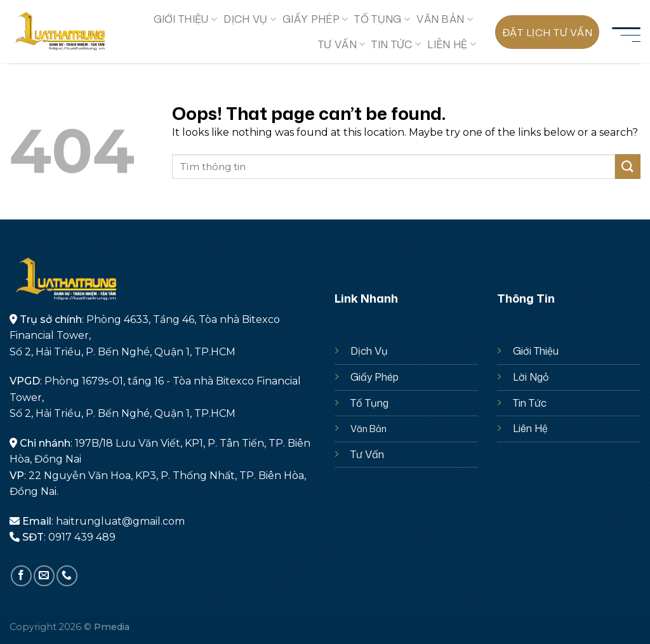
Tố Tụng (369, 403)
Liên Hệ (530, 428)
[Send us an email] (44, 576)
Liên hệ (452, 44)
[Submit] (628, 167)
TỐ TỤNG (382, 19)
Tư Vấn (367, 454)
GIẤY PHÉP (315, 19)
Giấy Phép (375, 377)
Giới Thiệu (536, 351)
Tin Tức (396, 44)
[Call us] (67, 576)
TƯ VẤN (342, 44)
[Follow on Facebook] (21, 576)
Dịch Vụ (250, 19)
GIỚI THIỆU (186, 19)
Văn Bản (445, 19)
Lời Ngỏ (531, 377)
